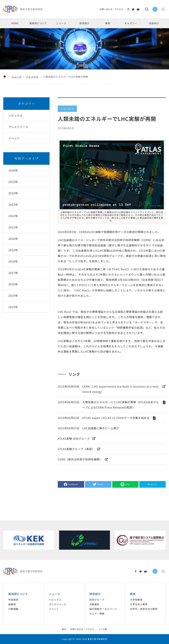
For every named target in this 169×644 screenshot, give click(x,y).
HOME (15, 23)
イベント (54, 609)
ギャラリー (131, 23)
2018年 (13, 261)
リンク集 (103, 629)
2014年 (13, 307)
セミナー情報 (97, 613)
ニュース (61, 23)
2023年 (13, 204)
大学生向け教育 (139, 604)
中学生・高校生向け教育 (144, 609)
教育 (108, 23)
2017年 (13, 273)
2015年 (13, 296)
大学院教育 (136, 600)
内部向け (154, 23)
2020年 (13, 239)
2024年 (13, 193)
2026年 (13, 170)
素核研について (38, 23)
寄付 (64, 629)
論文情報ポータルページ (103, 609)
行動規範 (13, 609)
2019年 (13, 250)
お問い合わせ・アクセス (111, 9)
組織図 (12, 604)
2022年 (13, 216)
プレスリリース (58, 604)
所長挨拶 (13, 600)
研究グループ (97, 600)
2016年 (13, 284)
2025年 (13, 182)
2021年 (13, 227)
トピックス (55, 600)
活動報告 (94, 604)
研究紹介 (85, 23)
